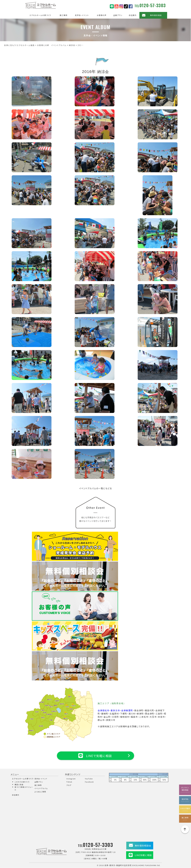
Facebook (89, 782)
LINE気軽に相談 (143, 855)
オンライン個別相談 (185, 789)
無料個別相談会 (143, 846)
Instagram (71, 779)
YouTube (89, 779)
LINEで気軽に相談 (95, 756)
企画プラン (118, 15)
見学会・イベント (82, 15)
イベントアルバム (41, 788)
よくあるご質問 (40, 792)
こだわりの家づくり (22, 782)
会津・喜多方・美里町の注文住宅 (118, 865)
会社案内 (133, 15)
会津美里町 (127, 710)
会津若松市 (103, 710)
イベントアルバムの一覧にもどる (95, 488)
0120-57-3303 (153, 5)
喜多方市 (115, 710)
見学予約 (185, 800)
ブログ (69, 785)
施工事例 (64, 15)
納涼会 (103, 72)
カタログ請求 (185, 809)
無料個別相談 (156, 15)
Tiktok (69, 782)
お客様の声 (102, 15)
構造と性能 (19, 784)
